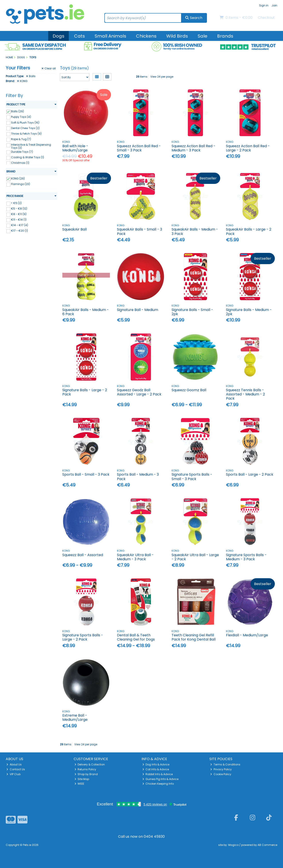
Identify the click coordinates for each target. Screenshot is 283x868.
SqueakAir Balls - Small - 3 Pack (140, 231)
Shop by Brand (86, 774)
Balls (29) (17, 111)
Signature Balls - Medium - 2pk (249, 312)
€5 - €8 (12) (19, 209)
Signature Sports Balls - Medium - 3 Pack (246, 557)
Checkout (266, 18)
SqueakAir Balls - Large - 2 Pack (249, 231)
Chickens (146, 36)
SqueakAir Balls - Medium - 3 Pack (195, 231)
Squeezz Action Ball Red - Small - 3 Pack (139, 148)
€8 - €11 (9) (19, 214)
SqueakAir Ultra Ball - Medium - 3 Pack (135, 557)
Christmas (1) (20, 163)
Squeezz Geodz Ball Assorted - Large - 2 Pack (139, 392)
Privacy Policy (221, 769)
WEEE (79, 784)
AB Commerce (267, 845)
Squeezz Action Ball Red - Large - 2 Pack (248, 148)
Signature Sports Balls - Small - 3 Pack (192, 477)
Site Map (82, 779)
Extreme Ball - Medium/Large (75, 717)
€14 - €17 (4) (20, 225)
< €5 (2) (16, 203)
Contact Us (16, 769)
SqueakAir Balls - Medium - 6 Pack (86, 312)
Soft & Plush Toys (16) (25, 122)
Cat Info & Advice (156, 769)
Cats (79, 36)
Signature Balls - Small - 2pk (192, 312)
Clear (49, 69)
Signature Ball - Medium (138, 310)
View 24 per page (162, 77)
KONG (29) (18, 178)
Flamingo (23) (21, 184)
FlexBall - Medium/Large (247, 635)
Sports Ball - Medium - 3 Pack (138, 477)
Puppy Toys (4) (21, 117)
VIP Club (13, 774)
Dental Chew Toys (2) (25, 128)
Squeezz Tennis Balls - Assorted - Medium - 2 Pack (245, 394)
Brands (225, 36)
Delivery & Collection (90, 764)
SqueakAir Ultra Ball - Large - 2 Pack (195, 557)
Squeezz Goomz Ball (189, 390)
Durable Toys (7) (22, 152)
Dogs (58, 36)
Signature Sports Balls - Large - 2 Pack (83, 637)
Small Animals (110, 36)
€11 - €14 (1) (19, 220)
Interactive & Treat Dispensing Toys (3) (31, 146)
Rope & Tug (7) (21, 139)
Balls (31, 76)
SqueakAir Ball (75, 229)
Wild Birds (177, 36)
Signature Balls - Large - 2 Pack (85, 392)
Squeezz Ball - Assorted (83, 555)
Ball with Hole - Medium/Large (75, 148)
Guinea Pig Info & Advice (161, 779)
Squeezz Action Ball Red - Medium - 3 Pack (193, 148)
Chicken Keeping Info (158, 784)
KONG (22, 81)
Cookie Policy (221, 774)
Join (274, 5)
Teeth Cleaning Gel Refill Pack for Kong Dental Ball (194, 637)
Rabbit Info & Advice (158, 774)
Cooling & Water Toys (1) (28, 157)
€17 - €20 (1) (19, 231)
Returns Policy (85, 769)
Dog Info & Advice (156, 764)
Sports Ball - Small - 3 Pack (86, 474)
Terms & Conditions (225, 764)
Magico (233, 845)
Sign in (264, 5)
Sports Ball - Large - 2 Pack (250, 474)
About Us (14, 764)
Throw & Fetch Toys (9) (26, 134)
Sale (203, 36)
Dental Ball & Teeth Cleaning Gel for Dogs (136, 637)
